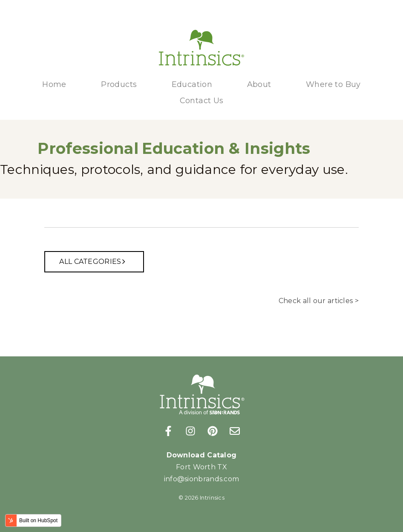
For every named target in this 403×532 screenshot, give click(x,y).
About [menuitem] (259, 84)
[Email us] (235, 431)
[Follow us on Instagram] (190, 431)
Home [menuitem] (54, 84)
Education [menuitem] (192, 84)
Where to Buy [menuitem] (333, 84)
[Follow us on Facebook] (168, 431)
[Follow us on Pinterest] (213, 431)
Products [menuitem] (119, 84)
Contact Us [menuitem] (202, 101)
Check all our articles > (319, 301)
